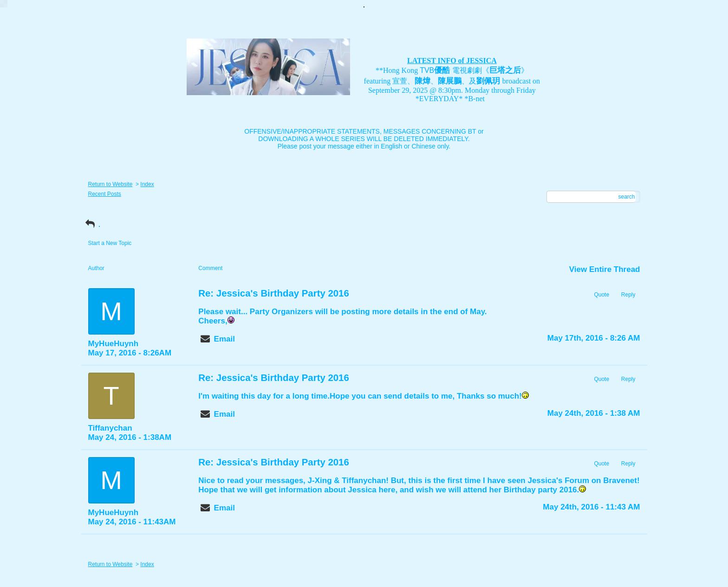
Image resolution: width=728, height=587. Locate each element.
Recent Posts (105, 194)
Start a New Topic (110, 243)
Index (147, 184)
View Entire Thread (605, 269)
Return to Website (110, 184)
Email (224, 339)
